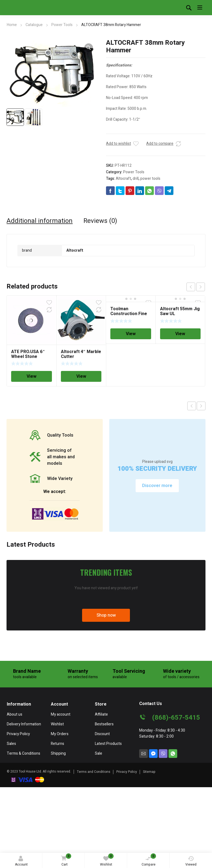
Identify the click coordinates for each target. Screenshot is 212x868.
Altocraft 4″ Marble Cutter (81, 354)
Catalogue (34, 25)
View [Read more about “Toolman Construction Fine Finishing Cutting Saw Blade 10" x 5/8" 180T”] (131, 334)
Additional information (40, 221)
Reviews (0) (100, 221)
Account (21, 861)
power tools (150, 179)
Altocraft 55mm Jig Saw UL (180, 311)
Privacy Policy (127, 772)
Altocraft (123, 179)
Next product (201, 406)
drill (136, 179)
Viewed (191, 861)
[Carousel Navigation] (196, 287)
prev (191, 287)
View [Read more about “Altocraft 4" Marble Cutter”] (81, 376)
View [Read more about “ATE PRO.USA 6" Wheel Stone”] (32, 376)
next (201, 287)
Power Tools (62, 25)
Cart (65, 860)
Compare (149, 860)
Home (12, 25)
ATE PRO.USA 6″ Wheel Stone (28, 354)
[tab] (40, 221)
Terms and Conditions (94, 772)
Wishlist (107, 860)
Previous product (192, 406)
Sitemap (149, 772)
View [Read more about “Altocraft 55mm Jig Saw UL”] (180, 334)
